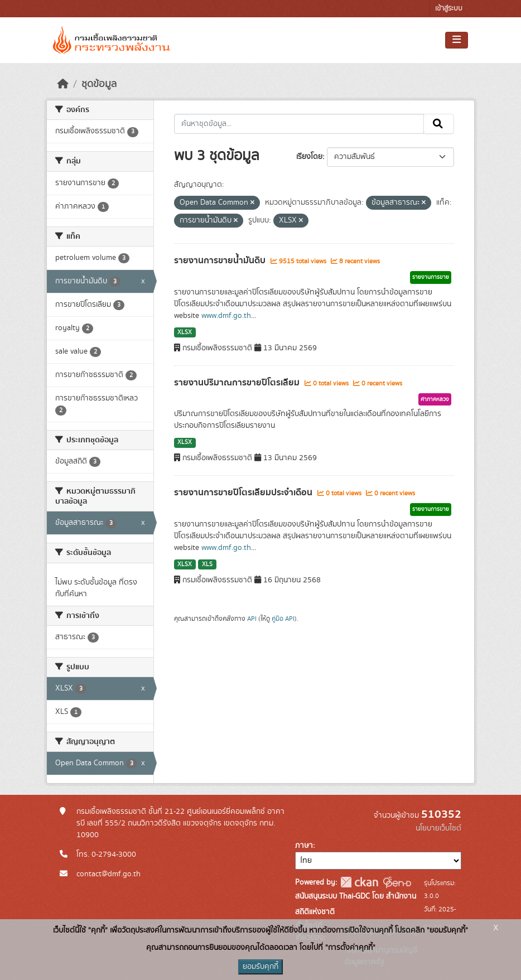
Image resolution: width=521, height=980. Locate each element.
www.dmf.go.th (226, 316)
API (252, 619)
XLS (207, 564)
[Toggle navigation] (457, 40)
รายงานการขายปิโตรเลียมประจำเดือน (244, 493)
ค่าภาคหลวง (435, 399)
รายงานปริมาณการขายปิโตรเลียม (238, 383)
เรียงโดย (309, 157)
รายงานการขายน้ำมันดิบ (221, 260)
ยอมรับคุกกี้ (260, 967)
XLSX (185, 332)
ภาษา (304, 846)
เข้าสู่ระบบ (449, 9)
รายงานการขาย (431, 277)
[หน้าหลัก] (63, 84)
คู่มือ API (283, 619)
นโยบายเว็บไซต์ (438, 828)
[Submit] (439, 124)
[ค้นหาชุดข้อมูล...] (299, 124)
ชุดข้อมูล (99, 84)
